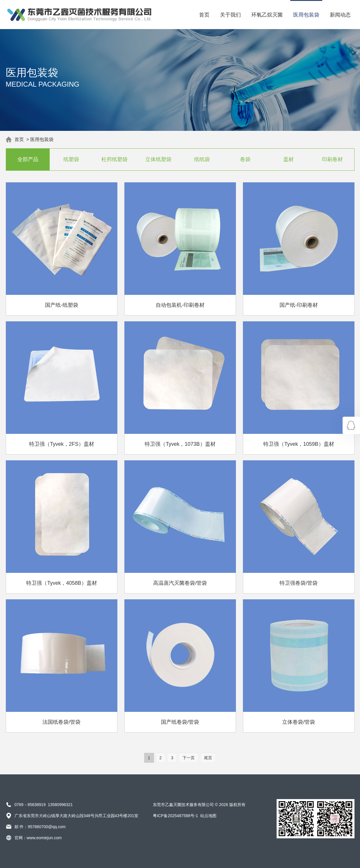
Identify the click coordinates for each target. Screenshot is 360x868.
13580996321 (60, 805)
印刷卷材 (332, 159)
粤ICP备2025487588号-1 (175, 816)
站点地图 (208, 816)
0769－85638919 (30, 805)
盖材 (289, 159)
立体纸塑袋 (158, 159)
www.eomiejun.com (44, 838)
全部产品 (28, 159)
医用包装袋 (306, 15)
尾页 (208, 758)
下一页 (189, 758)
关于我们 (230, 15)
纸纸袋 (202, 159)
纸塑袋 (71, 159)
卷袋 (245, 159)
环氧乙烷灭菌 (267, 15)
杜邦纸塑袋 (115, 159)
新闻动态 (340, 15)
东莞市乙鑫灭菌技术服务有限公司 (183, 805)
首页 (204, 15)
